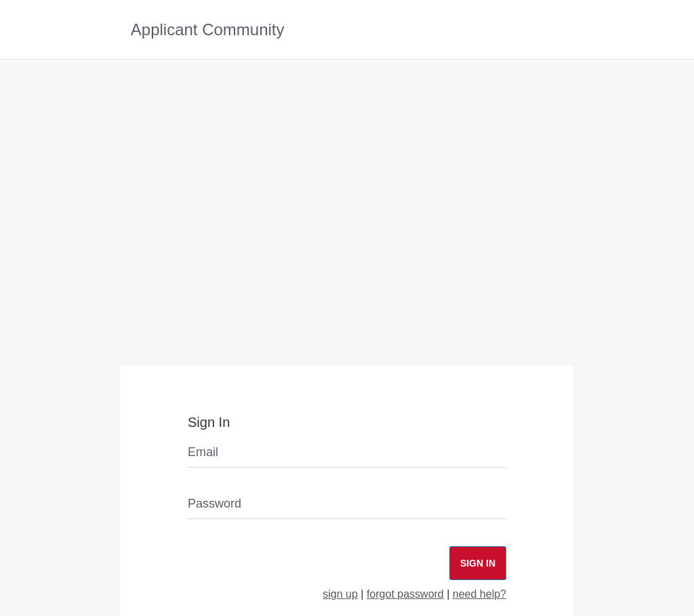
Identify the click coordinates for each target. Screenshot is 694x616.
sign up (340, 594)
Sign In (478, 563)
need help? (479, 594)
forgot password (405, 594)
